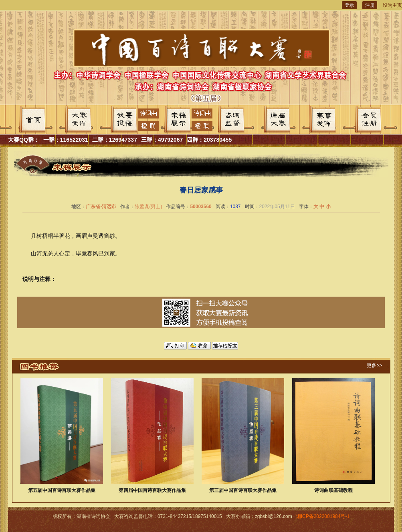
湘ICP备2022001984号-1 (323, 516)
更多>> (374, 365)
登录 (349, 5)
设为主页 (392, 5)
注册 (370, 5)
